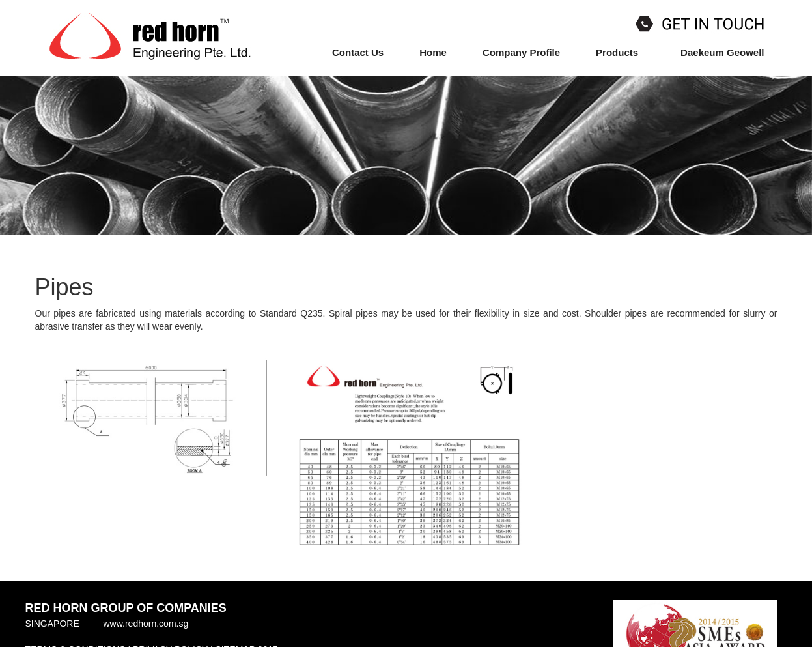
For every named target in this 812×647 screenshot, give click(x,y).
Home (433, 52)
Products (620, 52)
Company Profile (521, 52)
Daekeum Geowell (722, 52)
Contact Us (358, 52)
